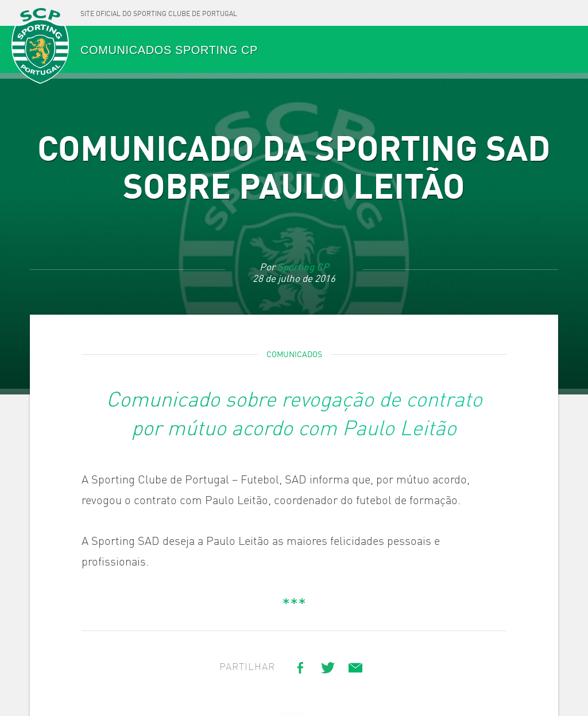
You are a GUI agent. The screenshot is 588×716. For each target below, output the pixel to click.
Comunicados (294, 355)
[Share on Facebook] (300, 668)
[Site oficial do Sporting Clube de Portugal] (159, 13)
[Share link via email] (355, 668)
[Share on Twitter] (328, 668)
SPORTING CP (40, 47)
